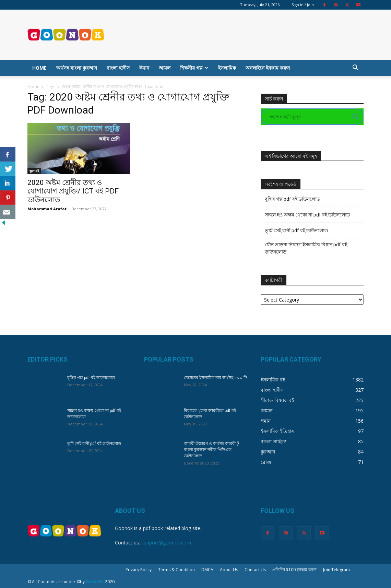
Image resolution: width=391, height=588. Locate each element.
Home (39, 68)
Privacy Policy (139, 570)
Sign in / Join (303, 5)
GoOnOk (95, 582)
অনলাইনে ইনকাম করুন (268, 68)
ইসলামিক (227, 68)
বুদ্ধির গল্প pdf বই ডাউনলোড (292, 199)
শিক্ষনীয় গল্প (194, 68)
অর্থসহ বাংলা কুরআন (77, 68)
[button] (355, 68)
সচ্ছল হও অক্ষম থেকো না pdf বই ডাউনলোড (307, 215)
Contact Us (255, 570)
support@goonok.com (166, 543)
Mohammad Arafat (47, 209)
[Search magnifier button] (355, 117)
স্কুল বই (34, 171)
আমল (165, 68)
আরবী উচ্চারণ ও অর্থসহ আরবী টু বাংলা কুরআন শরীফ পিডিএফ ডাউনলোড (211, 450)
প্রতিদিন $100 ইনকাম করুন (294, 570)
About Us (229, 570)
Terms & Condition (176, 570)
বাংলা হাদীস (118, 68)
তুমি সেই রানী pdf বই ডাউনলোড (296, 231)
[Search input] (309, 117)
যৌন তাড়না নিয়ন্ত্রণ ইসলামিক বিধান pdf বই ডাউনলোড (306, 248)
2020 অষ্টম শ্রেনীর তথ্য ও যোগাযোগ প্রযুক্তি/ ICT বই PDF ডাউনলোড (73, 191)
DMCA (207, 570)
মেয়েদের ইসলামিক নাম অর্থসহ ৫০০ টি (215, 378)
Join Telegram (336, 570)
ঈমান (144, 68)
